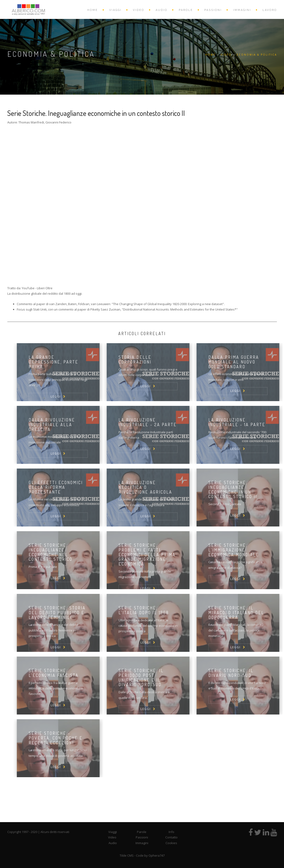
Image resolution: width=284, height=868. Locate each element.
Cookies (171, 843)
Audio (113, 843)
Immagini (142, 843)
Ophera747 (157, 855)
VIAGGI (115, 10)
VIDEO (139, 10)
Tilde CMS (127, 855)
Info (171, 832)
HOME (93, 10)
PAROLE (186, 10)
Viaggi (113, 832)
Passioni (142, 837)
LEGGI (63, 397)
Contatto (171, 837)
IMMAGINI (242, 10)
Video (112, 837)
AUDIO (162, 10)
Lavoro (270, 10)
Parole (142, 832)
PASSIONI (213, 10)
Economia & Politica (257, 55)
